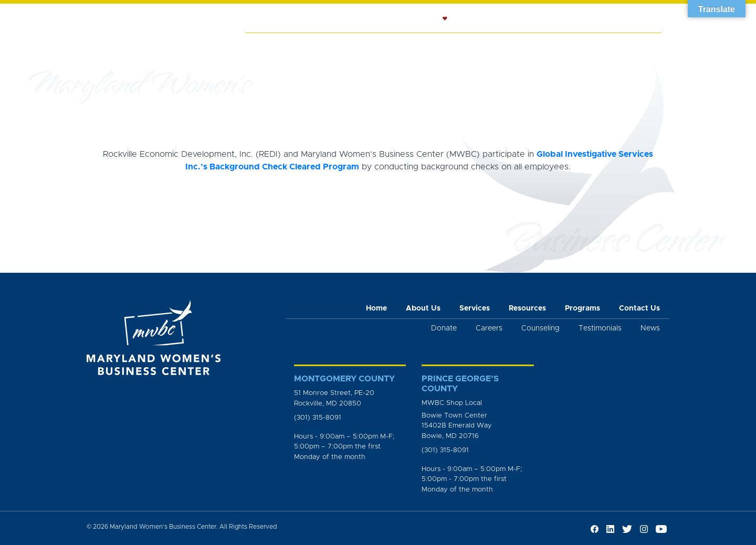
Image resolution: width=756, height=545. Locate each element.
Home (263, 45)
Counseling (413, 45)
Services (357, 45)
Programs (529, 45)
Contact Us (639, 308)
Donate (444, 328)
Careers (489, 328)
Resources (473, 45)
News (575, 45)
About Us (307, 45)
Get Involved (628, 45)
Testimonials (600, 328)
